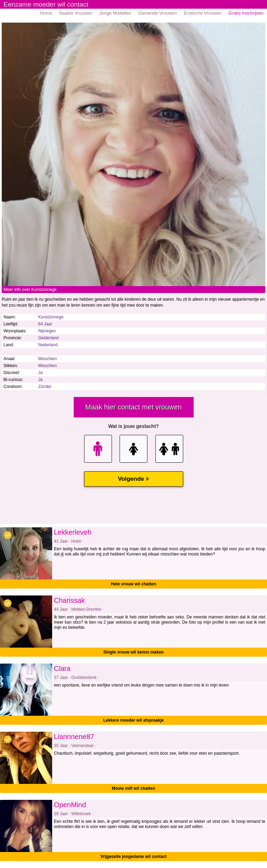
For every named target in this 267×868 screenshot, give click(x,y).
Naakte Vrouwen (76, 13)
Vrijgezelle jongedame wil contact (134, 857)
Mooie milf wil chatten (134, 788)
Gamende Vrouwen (157, 13)
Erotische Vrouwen (203, 13)
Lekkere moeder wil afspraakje (133, 720)
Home (46, 13)
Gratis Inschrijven (246, 13)
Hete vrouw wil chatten (133, 584)
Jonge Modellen (115, 13)
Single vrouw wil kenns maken (133, 652)
